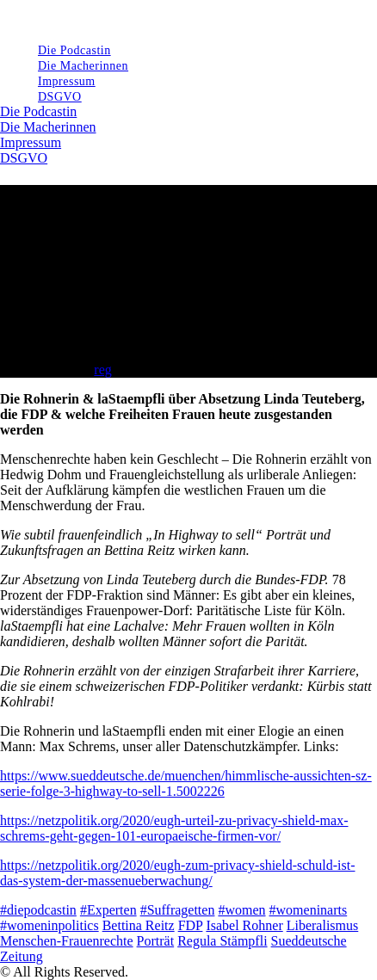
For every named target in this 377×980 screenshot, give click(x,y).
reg (102, 370)
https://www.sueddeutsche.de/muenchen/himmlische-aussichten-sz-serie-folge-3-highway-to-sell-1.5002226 (186, 783)
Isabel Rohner (244, 925)
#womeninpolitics (49, 925)
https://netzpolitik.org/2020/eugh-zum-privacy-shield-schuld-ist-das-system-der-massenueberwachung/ (178, 873)
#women (241, 910)
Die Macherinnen (48, 127)
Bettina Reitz (139, 925)
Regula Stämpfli (222, 941)
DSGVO (60, 97)
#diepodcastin (38, 910)
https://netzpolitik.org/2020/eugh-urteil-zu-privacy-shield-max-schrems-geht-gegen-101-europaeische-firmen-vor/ (174, 828)
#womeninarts (309, 910)
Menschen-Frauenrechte (67, 941)
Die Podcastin (38, 111)
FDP (191, 925)
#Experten (108, 910)
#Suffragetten (178, 910)
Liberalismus (323, 925)
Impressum (31, 142)
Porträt (156, 941)
